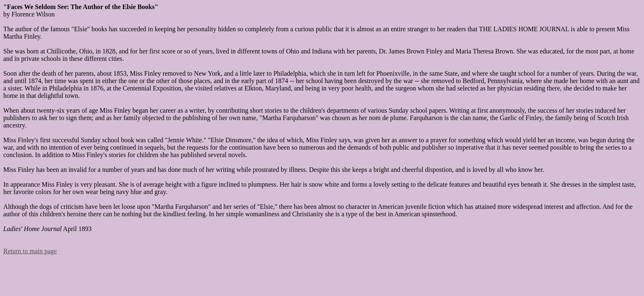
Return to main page (30, 251)
